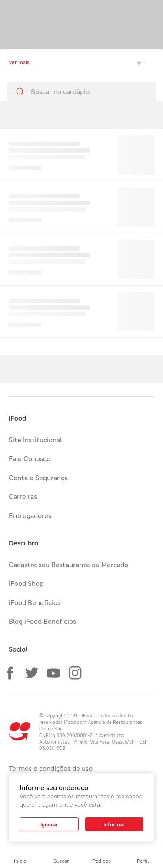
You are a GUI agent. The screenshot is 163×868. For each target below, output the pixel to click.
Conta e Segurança (38, 478)
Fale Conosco (30, 458)
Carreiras (23, 496)
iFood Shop (26, 583)
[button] (10, 673)
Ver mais (19, 62)
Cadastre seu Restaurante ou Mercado (68, 565)
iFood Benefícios (35, 602)
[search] (81, 91)
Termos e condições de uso (51, 768)
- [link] (141, 63)
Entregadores (30, 515)
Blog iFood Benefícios (42, 621)
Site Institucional (35, 440)
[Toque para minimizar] (12, 13)
